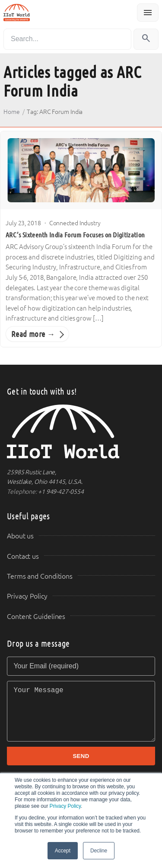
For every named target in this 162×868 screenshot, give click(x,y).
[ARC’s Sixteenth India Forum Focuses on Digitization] (81, 170)
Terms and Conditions (40, 576)
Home (12, 112)
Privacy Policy (65, 806)
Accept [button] (63, 851)
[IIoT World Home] (81, 432)
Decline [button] (99, 851)
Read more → (33, 334)
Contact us (23, 556)
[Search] (67, 39)
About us (20, 536)
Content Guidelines (36, 617)
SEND (81, 756)
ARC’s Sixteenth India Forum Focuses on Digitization (75, 235)
